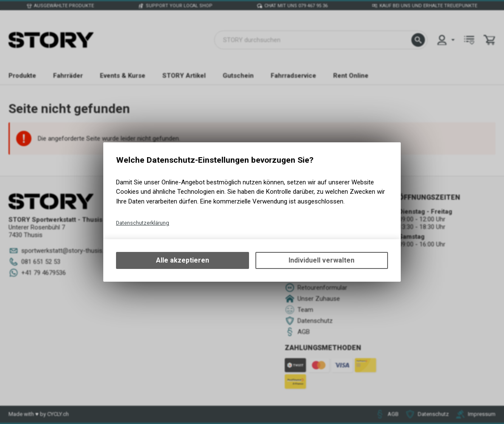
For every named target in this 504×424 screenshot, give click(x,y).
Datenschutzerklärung (143, 223)
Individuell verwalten (321, 260)
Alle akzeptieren (183, 260)
